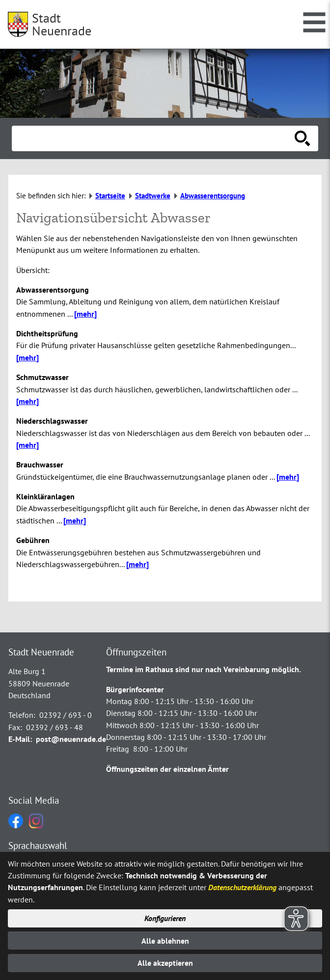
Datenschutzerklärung (242, 887)
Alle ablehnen (165, 941)
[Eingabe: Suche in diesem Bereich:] (154, 138)
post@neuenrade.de (71, 739)
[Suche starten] (302, 138)
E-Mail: (20, 739)
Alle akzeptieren (165, 963)
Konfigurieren (165, 918)
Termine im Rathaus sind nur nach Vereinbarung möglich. (204, 669)
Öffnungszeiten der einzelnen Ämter (167, 769)
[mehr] (85, 314)
